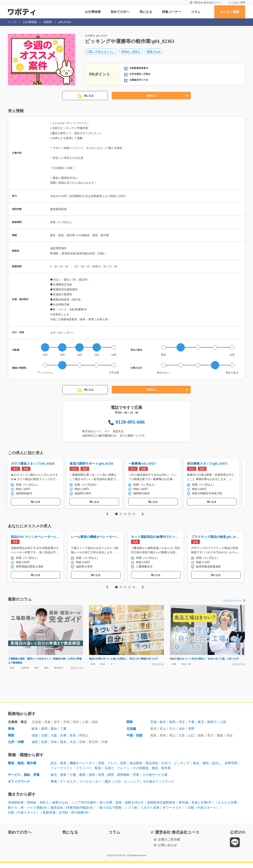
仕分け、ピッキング (176, 768)
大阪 (54, 740)
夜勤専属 (49, 817)
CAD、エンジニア (127, 786)
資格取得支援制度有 (161, 807)
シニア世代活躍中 (84, 807)
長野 (191, 733)
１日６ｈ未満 (150, 812)
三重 (63, 733)
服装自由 (57, 812)
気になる (146, 12)
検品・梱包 (201, 768)
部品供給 (152, 768)
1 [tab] (116, 515)
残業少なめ (154, 53)
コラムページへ (232, 603)
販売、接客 (59, 779)
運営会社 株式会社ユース (207, 3)
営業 (136, 779)
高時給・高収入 (131, 53)
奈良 (73, 740)
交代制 (63, 817)
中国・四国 (134, 740)
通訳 (108, 786)
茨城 (153, 727)
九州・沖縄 (16, 747)
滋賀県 (48, 22)
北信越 (131, 733)
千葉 (191, 727)
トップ (12, 22)
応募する (151, 96)
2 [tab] (121, 515)
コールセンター (90, 786)
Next (143, 515)
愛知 (54, 733)
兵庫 (63, 740)
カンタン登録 (230, 12)
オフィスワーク (19, 786)
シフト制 (131, 812)
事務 (54, 786)
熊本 (63, 747)
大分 (73, 747)
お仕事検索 (93, 12)
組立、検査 (59, 768)
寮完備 (183, 807)
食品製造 (136, 768)
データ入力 (68, 786)
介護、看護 (77, 779)
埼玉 (182, 727)
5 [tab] (134, 515)
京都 (44, 740)
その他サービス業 (155, 779)
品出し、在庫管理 (225, 768)
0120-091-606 (130, 422)
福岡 (35, 747)
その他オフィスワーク (159, 786)
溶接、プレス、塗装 (112, 768)
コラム (196, 12)
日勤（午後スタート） (24, 817)
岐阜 (35, 733)
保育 (101, 779)
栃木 (163, 727)
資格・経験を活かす (130, 807)
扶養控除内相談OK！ (81, 812)
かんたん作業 (228, 807)
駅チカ (13, 812)
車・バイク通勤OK (34, 812)
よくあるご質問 (237, 3)
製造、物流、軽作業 (22, 768)
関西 (11, 740)
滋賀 (35, 740)
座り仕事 (106, 807)
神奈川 (212, 727)
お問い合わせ (167, 850)
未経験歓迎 (16, 807)
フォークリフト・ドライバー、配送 (76, 773)
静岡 (44, 733)
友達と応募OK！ (203, 807)
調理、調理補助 (119, 779)
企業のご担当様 (169, 844)
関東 (130, 727)
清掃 (92, 779)
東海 (11, 733)
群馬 (172, 727)
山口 (191, 740)
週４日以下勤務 (110, 812)
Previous (107, 515)
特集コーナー (172, 12)
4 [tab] (129, 515)
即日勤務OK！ (81, 817)
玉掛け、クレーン (117, 773)
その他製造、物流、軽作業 (152, 773)
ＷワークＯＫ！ (174, 812)
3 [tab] (125, 515)
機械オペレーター (82, 768)
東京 (201, 727)
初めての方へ (120, 12)
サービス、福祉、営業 (24, 779)
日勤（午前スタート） (101, 53)
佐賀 (44, 747)
